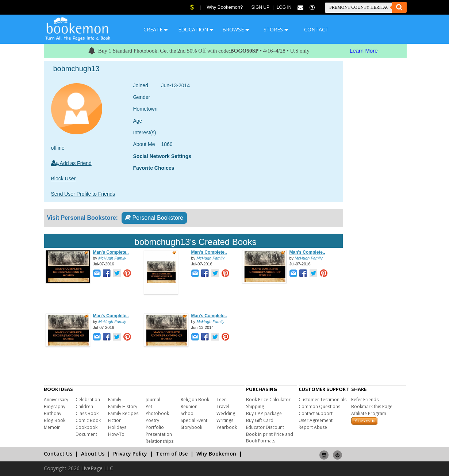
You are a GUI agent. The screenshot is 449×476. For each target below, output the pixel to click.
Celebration (88, 400)
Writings (225, 420)
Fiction (115, 420)
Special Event (194, 420)
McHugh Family (112, 258)
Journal (153, 400)
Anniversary (56, 400)
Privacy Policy (130, 454)
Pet (149, 406)
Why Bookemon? (225, 7)
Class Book (87, 413)
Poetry (152, 420)
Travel (223, 406)
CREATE (156, 29)
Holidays (117, 427)
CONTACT (316, 29)
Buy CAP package (264, 413)
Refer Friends (365, 400)
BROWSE (236, 29)
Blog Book (55, 420)
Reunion (189, 406)
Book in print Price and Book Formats (270, 437)
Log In (284, 7)
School (188, 413)
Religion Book (195, 400)
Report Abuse (313, 427)
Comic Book (88, 420)
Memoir (52, 427)
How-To (116, 434)
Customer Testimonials (323, 400)
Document (86, 434)
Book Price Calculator (268, 400)
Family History (123, 406)
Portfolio (155, 427)
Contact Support (316, 413)
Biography (55, 406)
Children (84, 406)
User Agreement (316, 420)
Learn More (364, 51)
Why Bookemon (216, 454)
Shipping (255, 406)
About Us (93, 454)
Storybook (191, 427)
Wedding (226, 413)
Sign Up (260, 7)
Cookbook (87, 427)
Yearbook (227, 427)
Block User (64, 178)
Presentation (159, 434)
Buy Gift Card (260, 420)
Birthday (53, 413)
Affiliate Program (369, 413)
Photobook (157, 413)
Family (115, 400)
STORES (276, 29)
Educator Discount (265, 427)
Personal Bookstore (154, 218)
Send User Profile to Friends (83, 194)
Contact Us (58, 454)
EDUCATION (196, 29)
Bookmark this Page (372, 406)
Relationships (160, 441)
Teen (222, 400)
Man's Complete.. (111, 252)
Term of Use (172, 454)
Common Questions (319, 406)
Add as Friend (71, 163)
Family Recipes (123, 413)
